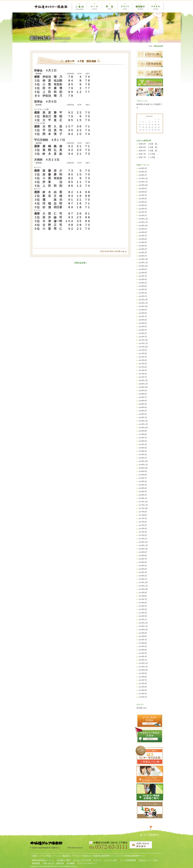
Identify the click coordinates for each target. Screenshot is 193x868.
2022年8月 (143, 313)
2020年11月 (143, 384)
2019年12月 (143, 421)
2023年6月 (143, 279)
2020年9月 (143, 391)
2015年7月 (143, 599)
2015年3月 (143, 613)
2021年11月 (143, 343)
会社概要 (71, 863)
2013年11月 (143, 667)
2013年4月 (143, 690)
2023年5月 (143, 283)
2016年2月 (143, 576)
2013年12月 (143, 663)
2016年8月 (143, 555)
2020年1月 (143, 417)
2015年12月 (143, 582)
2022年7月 (143, 316)
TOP (150, 46)
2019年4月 (143, 448)
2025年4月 (143, 205)
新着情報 (36, 863)
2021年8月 (143, 353)
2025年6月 (143, 199)
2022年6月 (143, 320)
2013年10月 (143, 670)
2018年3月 (143, 492)
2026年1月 (143, 175)
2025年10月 (143, 185)
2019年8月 (143, 434)
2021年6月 (143, 360)
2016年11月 (143, 545)
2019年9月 (143, 431)
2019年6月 (143, 441)
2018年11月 (143, 465)
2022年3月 (143, 330)
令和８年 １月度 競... (148, 151)
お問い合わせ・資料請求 (53, 863)
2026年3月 (143, 168)
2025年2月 (143, 212)
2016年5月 (143, 566)
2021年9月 (143, 350)
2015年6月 (143, 603)
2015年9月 (143, 593)
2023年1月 (143, 296)
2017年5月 (143, 525)
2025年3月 (143, 209)
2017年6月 (143, 522)
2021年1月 (143, 377)
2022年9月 (143, 310)
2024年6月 (143, 239)
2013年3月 (143, 694)
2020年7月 (143, 397)
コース (42, 856)
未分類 (117, 251)
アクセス (76, 856)
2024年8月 (143, 232)
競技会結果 (159, 46)
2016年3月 (143, 572)
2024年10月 (143, 226)
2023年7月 (143, 276)
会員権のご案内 (64, 860)
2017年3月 (143, 532)
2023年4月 (143, 286)
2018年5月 (143, 485)
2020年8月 (143, 394)
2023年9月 (143, 269)
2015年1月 (143, 619)
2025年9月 (143, 188)
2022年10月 (143, 306)
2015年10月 (143, 589)
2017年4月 (143, 529)
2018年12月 (143, 461)
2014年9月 (143, 633)
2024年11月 (143, 222)
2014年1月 (143, 660)
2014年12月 (143, 623)
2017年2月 (143, 535)
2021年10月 (143, 347)
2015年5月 (143, 606)
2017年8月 (143, 515)
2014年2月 (143, 657)
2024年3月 (143, 249)
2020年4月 (143, 407)
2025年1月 (143, 215)
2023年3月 (143, 289)
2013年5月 (143, 687)
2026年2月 (143, 172)
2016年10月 (143, 549)
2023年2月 (143, 293)
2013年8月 (143, 677)
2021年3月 (143, 370)
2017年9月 (143, 512)
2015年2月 (143, 616)
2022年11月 (143, 303)
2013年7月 (143, 680)
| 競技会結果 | (80, 263)
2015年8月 (143, 596)
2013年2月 (143, 697)
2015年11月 (143, 586)
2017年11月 (143, 505)
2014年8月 (143, 636)
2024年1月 (143, 256)
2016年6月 (143, 562)
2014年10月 (143, 630)
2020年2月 (143, 414)
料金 (48, 856)
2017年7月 (143, 518)
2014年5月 (143, 646)
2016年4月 (143, 569)
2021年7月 (143, 357)
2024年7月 (143, 236)
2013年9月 (143, 673)
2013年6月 (143, 683)
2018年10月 (143, 468)
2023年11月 (143, 263)
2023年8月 (143, 273)
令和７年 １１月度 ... (148, 157)
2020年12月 (143, 380)
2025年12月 (143, 178)
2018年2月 (143, 495)
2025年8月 (143, 192)
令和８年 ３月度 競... (148, 144)
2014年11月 (143, 626)
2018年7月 (143, 478)
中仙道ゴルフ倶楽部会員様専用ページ (98, 856)
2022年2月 (143, 333)
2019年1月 (143, 458)
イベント (56, 856)
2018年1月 (143, 498)
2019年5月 (143, 444)
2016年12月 (143, 542)
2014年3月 (143, 653)
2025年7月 (143, 195)
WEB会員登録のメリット (43, 860)
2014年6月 (143, 643)
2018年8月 (143, 475)
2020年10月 (143, 387)
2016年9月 (143, 552)
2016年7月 (143, 559)
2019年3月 (143, 451)
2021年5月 (143, 364)
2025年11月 (143, 182)
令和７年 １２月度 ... (148, 154)
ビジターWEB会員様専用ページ (131, 856)
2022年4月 (143, 327)
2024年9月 (143, 229)
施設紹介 (66, 856)
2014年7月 (143, 640)
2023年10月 (143, 266)
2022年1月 (143, 337)
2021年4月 (143, 367)
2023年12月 (143, 259)
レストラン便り (111, 860)
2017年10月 (143, 508)
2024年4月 (143, 246)
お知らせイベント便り (148, 860)
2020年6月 (143, 401)
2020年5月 (143, 404)
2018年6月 (143, 481)
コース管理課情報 (128, 860)
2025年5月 (143, 202)
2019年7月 (143, 438)
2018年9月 (143, 471)
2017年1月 (143, 539)
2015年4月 (143, 609)
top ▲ (124, 251)
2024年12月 (143, 219)
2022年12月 (143, 300)
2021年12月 (143, 340)
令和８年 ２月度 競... (148, 147)
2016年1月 (143, 579)
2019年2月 (143, 454)
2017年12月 (143, 502)
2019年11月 (143, 424)
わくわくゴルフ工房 (82, 860)
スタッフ (97, 860)
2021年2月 (143, 374)
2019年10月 (143, 428)
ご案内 (34, 856)
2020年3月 (143, 411)
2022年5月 (143, 323)
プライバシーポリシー (87, 863)
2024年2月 (143, 252)
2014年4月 (143, 650)
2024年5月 (143, 242)
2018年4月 (143, 488)
